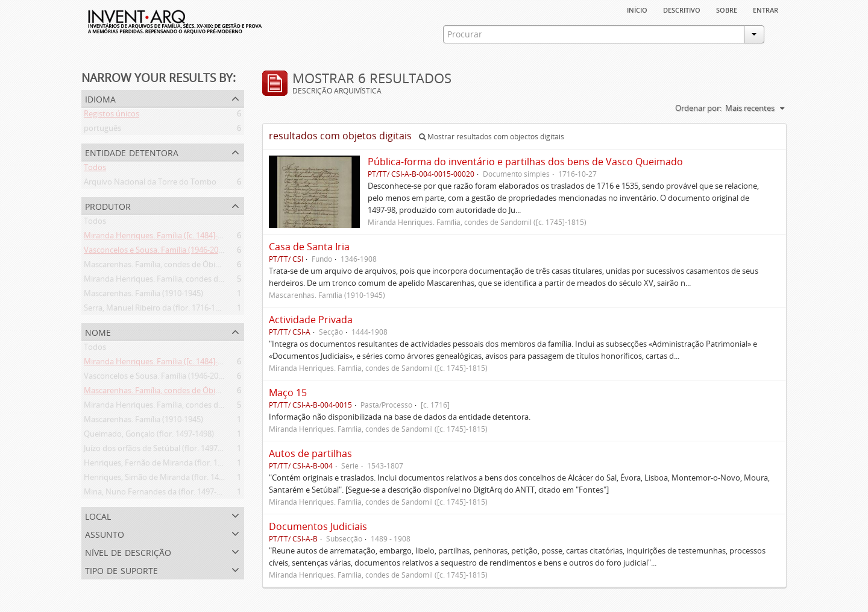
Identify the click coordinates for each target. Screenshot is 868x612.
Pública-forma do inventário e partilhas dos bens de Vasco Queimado (525, 162)
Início (637, 9)
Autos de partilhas (310, 453)
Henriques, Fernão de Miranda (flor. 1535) (158, 465)
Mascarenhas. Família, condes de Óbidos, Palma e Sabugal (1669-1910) (209, 267)
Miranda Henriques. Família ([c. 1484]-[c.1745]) (165, 238)
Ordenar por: (698, 108)
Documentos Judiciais (318, 526)
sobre (727, 9)
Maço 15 (288, 393)
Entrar (766, 9)
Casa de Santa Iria (309, 247)
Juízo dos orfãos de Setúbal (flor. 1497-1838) (162, 450)
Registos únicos (112, 116)
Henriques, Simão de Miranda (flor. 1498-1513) (166, 479)
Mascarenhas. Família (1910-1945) (143, 295)
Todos (95, 169)
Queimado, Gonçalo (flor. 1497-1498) (149, 436)
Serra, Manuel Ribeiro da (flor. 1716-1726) (157, 310)
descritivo (682, 9)
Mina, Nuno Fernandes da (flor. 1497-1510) (160, 494)
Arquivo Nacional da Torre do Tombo (150, 184)
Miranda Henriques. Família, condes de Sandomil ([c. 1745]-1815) (198, 281)
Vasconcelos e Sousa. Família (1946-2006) (156, 252)
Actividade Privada (311, 320)
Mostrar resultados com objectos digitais (492, 137)
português (102, 130)
